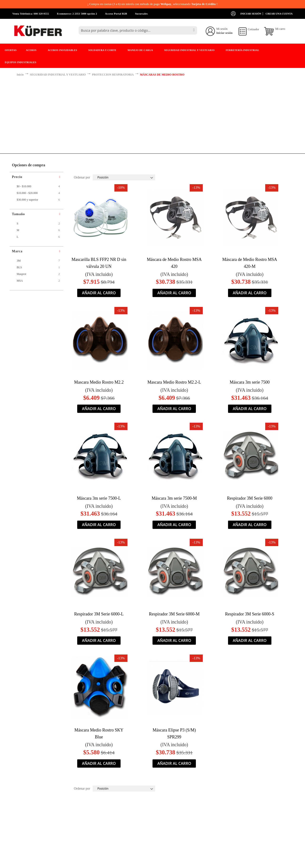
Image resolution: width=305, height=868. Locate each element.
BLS (20, 267)
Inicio (20, 75)
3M (20, 261)
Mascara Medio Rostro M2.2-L (174, 382)
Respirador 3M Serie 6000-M (174, 614)
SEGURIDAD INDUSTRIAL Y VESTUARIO (58, 75)
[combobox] (138, 30)
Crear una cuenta (279, 14)
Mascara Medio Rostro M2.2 (99, 382)
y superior (28, 200)
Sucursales (141, 14)
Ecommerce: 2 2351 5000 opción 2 (77, 14)
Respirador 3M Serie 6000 (249, 498)
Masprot (22, 274)
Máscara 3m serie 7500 (250, 382)
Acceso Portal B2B (116, 14)
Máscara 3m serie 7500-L (99, 498)
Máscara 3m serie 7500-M (174, 498)
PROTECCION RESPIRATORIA (113, 75)
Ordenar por (82, 177)
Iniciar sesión (251, 14)
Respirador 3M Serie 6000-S (249, 614)
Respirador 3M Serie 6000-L (99, 614)
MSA (21, 281)
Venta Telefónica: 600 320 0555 (31, 14)
